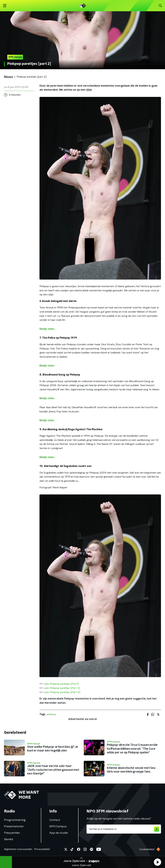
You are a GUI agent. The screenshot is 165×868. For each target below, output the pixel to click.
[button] (157, 862)
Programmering (15, 820)
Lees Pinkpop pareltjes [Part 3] (62, 688)
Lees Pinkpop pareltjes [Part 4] (62, 692)
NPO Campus (58, 826)
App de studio (59, 833)
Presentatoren (14, 826)
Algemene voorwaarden (18, 849)
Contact (55, 820)
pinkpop (51, 714)
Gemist (9, 839)
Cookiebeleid (147, 849)
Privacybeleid (42, 849)
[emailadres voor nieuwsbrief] (124, 829)
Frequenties (12, 833)
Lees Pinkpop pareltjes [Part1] (61, 684)
